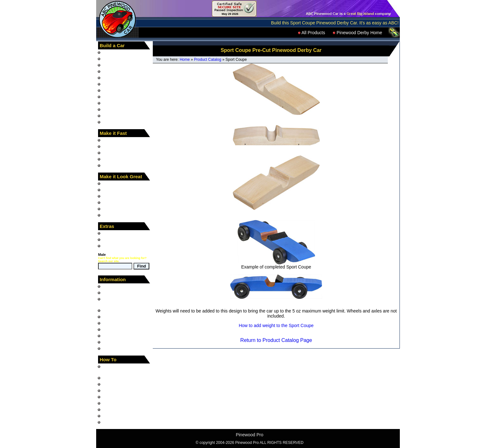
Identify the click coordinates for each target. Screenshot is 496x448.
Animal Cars (115, 84)
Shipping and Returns (124, 329)
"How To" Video (118, 59)
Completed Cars (118, 109)
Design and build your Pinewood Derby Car (124, 369)
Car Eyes (112, 209)
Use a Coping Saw (121, 416)
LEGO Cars (114, 122)
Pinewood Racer (119, 233)
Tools (108, 116)
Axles (108, 140)
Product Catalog (208, 60)
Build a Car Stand (120, 397)
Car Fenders (115, 97)
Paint (108, 202)
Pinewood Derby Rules (125, 310)
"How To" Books (118, 52)
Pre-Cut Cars (115, 78)
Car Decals (113, 183)
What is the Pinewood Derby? (124, 301)
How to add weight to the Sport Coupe (276, 325)
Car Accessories (118, 215)
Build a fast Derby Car (124, 378)
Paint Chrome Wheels (124, 403)
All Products (312, 33)
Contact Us (113, 348)
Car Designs (115, 65)
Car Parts (112, 90)
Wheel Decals (116, 190)
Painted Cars (115, 103)
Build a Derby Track (122, 390)
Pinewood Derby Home (357, 33)
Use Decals (114, 422)
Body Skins (114, 196)
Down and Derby (119, 239)
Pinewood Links (118, 342)
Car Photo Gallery (120, 323)
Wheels (110, 146)
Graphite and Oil (119, 159)
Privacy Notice (117, 336)
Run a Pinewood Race (124, 384)
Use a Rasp (114, 409)
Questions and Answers (126, 317)
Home (185, 60)
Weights (110, 153)
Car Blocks (113, 71)
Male (102, 255)
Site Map (111, 293)
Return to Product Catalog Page (276, 340)
